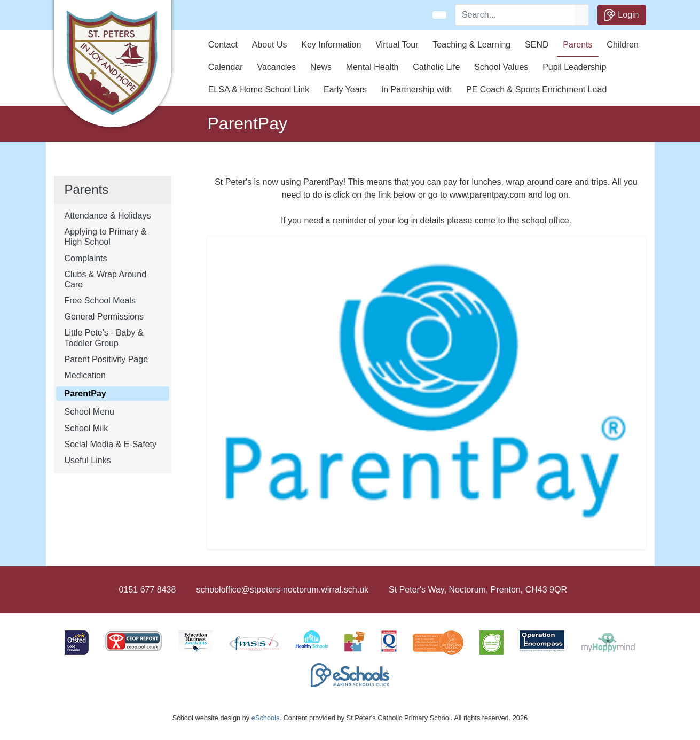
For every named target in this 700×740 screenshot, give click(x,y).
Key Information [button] (331, 45)
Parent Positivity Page (107, 359)
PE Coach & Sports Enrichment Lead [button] (536, 89)
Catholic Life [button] (436, 67)
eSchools (266, 718)
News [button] (321, 67)
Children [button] (623, 45)
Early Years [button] (345, 89)
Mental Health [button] (372, 67)
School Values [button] (501, 67)
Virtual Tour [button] (397, 45)
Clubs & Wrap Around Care (106, 279)
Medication (85, 375)
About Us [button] (270, 45)
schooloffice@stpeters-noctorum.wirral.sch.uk (282, 590)
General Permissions (104, 317)
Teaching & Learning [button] (471, 45)
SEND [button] (537, 45)
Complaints (86, 258)
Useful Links (88, 460)
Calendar (226, 67)
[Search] (515, 15)
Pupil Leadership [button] (574, 67)
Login (622, 15)
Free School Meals (100, 301)
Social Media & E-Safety (111, 444)
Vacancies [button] (276, 67)
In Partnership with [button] (417, 89)
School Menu (89, 412)
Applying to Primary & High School (106, 237)
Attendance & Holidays (108, 216)
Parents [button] (577, 45)
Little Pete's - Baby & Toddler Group (104, 338)
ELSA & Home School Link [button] (259, 89)
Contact (223, 45)
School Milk (86, 428)
